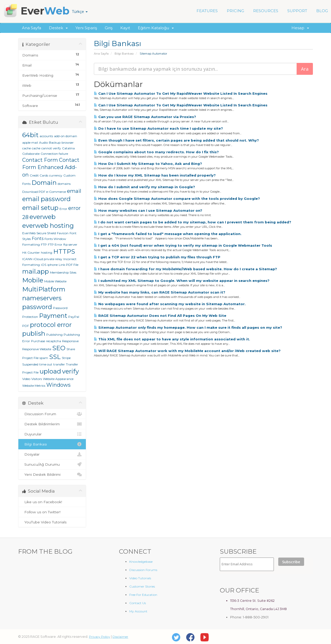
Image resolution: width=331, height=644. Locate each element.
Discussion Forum (52, 414)
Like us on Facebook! (52, 502)
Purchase (38, 341)
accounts (46, 136)
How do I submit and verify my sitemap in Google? (144, 187)
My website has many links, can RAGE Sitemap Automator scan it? (160, 292)
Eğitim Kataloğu (156, 28)
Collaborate (31, 154)
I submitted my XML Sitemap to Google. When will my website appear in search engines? (182, 281)
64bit (30, 135)
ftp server (70, 244)
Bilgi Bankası (124, 54)
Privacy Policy (100, 637)
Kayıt (125, 28)
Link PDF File (69, 265)
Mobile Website (55, 281)
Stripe (66, 358)
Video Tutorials (140, 578)
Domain (44, 183)
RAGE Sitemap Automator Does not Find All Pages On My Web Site (160, 316)
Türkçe (80, 12)
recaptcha (54, 341)
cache (36, 148)
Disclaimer (120, 637)
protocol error (51, 325)
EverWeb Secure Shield (39, 233)
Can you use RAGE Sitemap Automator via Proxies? (145, 117)
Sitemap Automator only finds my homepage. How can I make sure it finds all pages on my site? (188, 327)
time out (46, 364)
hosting (47, 253)
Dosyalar (52, 454)
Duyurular (52, 434)
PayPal (74, 317)
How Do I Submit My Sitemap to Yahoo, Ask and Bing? (148, 164)
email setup (40, 208)
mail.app (36, 271)
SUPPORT (297, 11)
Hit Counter (31, 253)
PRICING (235, 11)
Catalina (68, 148)
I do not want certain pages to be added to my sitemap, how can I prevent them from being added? (193, 222)
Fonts (38, 239)
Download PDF (34, 192)
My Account (138, 611)
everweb (43, 217)
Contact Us (138, 603)
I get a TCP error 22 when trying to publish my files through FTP (157, 257)
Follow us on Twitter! (52, 512)
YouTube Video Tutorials (52, 522)
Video (26, 379)
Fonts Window (55, 239)
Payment (53, 316)
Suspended (30, 364)
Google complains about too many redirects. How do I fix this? (156, 152)
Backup (55, 142)
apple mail (30, 142)
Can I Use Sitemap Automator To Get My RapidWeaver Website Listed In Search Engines (181, 93)
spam (44, 358)
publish (34, 334)
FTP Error (55, 244)
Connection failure (54, 154)
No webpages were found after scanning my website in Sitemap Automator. (170, 304)
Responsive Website (37, 349)
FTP (44, 244)
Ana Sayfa (32, 28)
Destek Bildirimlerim (52, 424)
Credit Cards (39, 175)
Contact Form (40, 160)
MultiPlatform (44, 289)
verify (70, 371)
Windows (58, 385)
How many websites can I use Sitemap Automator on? (148, 210)
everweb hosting (48, 226)
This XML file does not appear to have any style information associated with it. (172, 339)
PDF (26, 326)
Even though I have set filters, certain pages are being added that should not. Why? (176, 140)
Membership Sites (63, 272)
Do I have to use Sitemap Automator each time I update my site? (158, 128)
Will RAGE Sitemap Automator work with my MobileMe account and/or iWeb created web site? (187, 351)
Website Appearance (58, 379)
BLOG (322, 11)
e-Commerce (56, 192)
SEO (59, 348)
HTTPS (64, 251)
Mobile (33, 280)
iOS (44, 265)
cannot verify (51, 148)
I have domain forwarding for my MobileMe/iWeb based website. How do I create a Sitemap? (185, 269)
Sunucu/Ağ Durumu (52, 464)
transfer (59, 364)
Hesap (300, 28)
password (37, 307)
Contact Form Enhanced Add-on (51, 167)
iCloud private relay (48, 259)
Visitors (37, 379)
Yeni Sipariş (86, 28)
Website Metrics (34, 386)
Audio (43, 142)
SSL (55, 357)
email (74, 191)
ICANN (27, 259)
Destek (58, 28)
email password (46, 199)
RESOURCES (266, 11)
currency (56, 175)
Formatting (31, 244)
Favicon (63, 233)
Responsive (70, 341)
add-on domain (66, 136)
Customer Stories (142, 586)
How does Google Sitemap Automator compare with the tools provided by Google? (177, 199)
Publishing (54, 335)
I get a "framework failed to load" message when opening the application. (168, 234)
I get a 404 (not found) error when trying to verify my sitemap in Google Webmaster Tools (183, 245)
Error (63, 209)
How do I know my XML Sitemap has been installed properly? (155, 175)
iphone (52, 265)
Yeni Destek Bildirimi (52, 474)
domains (64, 184)
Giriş (109, 28)
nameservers (42, 298)
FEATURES (207, 11)
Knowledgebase (141, 562)
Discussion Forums (143, 570)
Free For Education (143, 595)
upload (50, 371)
